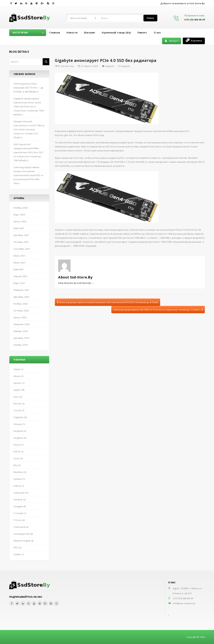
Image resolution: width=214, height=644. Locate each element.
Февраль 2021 (21, 290)
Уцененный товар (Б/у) (116, 33)
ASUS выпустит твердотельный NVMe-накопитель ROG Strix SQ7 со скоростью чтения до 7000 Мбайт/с (28, 152)
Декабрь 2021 (21, 235)
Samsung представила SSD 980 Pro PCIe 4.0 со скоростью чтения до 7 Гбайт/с (158, 310)
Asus (16, 397)
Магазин (90, 33)
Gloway (18, 424)
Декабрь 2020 (21, 297)
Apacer (17, 383)
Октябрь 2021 (21, 242)
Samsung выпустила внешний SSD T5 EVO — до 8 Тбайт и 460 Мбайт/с (29, 88)
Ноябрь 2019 (21, 345)
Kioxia (17, 445)
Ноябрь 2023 (21, 208)
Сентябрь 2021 (22, 249)
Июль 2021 (19, 256)
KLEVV (17, 452)
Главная (55, 33)
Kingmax (18, 431)
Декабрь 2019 (21, 338)
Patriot (17, 486)
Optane (18, 479)
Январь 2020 (21, 331)
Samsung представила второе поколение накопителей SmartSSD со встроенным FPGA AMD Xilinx (28, 175)
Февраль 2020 (21, 324)
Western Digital (22, 541)
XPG (16, 548)
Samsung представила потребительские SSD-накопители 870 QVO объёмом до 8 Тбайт (108, 302)
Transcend (19, 527)
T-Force (18, 520)
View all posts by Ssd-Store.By (76, 283)
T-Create (18, 513)
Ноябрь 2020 (21, 304)
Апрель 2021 (21, 276)
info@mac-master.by (184, 603)
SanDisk (18, 500)
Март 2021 (19, 283)
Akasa (17, 376)
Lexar (17, 458)
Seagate (18, 506)
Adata (17, 369)
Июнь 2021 (20, 263)
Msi (15, 465)
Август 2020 (20, 317)
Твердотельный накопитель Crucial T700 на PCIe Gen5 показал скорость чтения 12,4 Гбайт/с (29, 129)
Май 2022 (19, 228)
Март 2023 (19, 215)
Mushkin (18, 472)
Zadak (17, 554)
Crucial (17, 410)
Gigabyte (110, 66)
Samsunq (19, 493)
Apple (17, 390)
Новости (72, 33)
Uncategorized (22, 534)
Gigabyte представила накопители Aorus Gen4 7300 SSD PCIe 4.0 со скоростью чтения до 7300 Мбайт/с (29, 107)
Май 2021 (19, 269)
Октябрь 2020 (21, 311)
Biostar (17, 404)
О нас (157, 33)
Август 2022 (20, 221)
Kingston (18, 438)
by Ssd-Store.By (66, 66)
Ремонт (142, 33)
